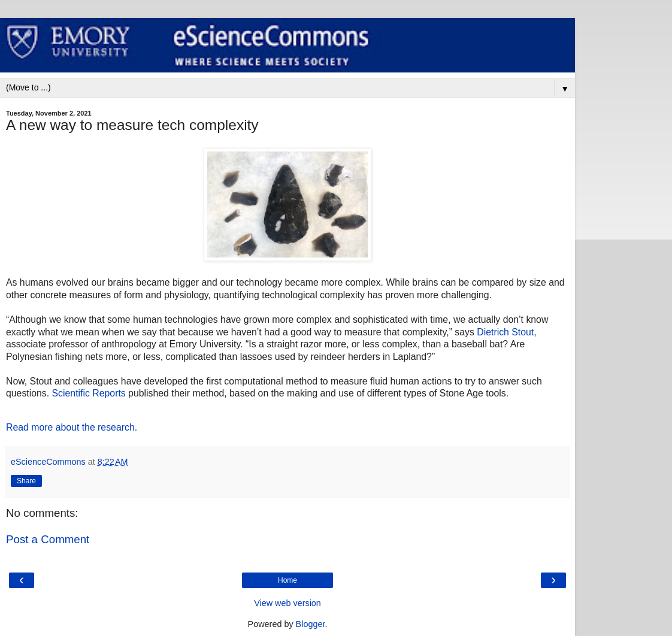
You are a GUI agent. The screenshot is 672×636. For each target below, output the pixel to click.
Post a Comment (48, 539)
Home (287, 580)
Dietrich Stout (505, 332)
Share (26, 481)
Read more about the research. (72, 427)
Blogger (311, 624)
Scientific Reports (89, 393)
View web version (287, 603)
